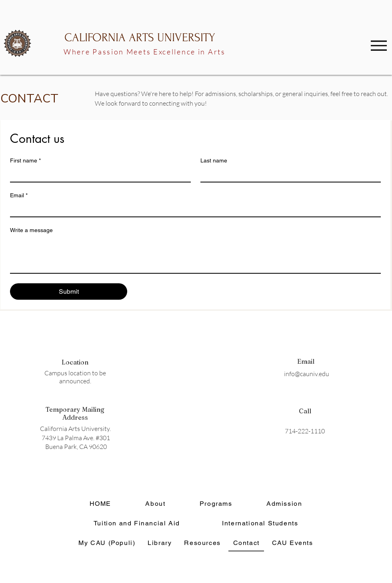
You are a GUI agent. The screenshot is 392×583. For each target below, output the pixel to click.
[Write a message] (195, 255)
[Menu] (379, 45)
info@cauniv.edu (307, 374)
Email (19, 195)
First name (25, 161)
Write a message (31, 230)
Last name (214, 160)
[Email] (193, 209)
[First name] (98, 174)
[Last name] (288, 174)
